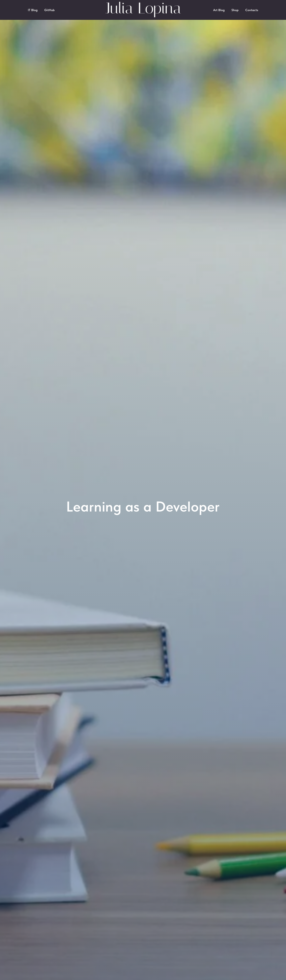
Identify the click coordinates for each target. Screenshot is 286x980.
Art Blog (219, 10)
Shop (235, 10)
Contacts (252, 10)
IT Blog (33, 10)
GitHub (49, 10)
